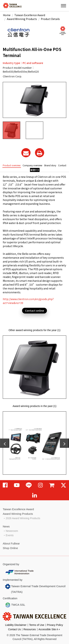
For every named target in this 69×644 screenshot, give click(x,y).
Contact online (34, 311)
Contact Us (14, 629)
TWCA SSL (15, 605)
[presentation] (5, 443)
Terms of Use (37, 625)
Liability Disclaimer (16, 625)
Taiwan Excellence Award (30, 15)
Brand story (50, 165)
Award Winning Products (22, 19)
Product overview (12, 165)
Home (7, 15)
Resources (30, 629)
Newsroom (12, 531)
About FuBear (11, 543)
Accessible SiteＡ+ (49, 629)
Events (10, 535)
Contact (62, 165)
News (6, 526)
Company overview (32, 165)
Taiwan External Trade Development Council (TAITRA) (35, 589)
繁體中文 (35, 170)
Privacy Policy (55, 625)
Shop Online (10, 548)
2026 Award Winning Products (23, 518)
